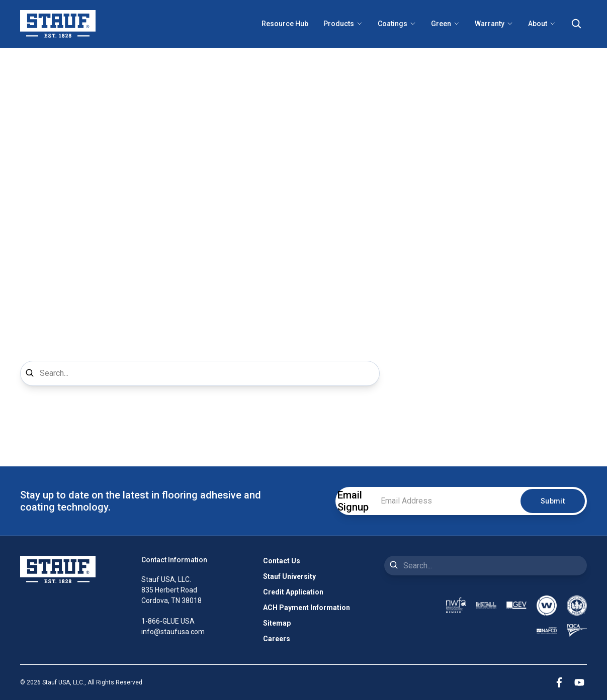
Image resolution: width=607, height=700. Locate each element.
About (542, 24)
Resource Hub (285, 24)
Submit (553, 501)
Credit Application (293, 592)
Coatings (397, 24)
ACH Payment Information (307, 608)
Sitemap (277, 623)
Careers (277, 639)
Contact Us (282, 561)
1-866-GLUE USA (168, 621)
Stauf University (289, 576)
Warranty (494, 24)
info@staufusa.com (173, 632)
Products (343, 24)
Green (445, 24)
